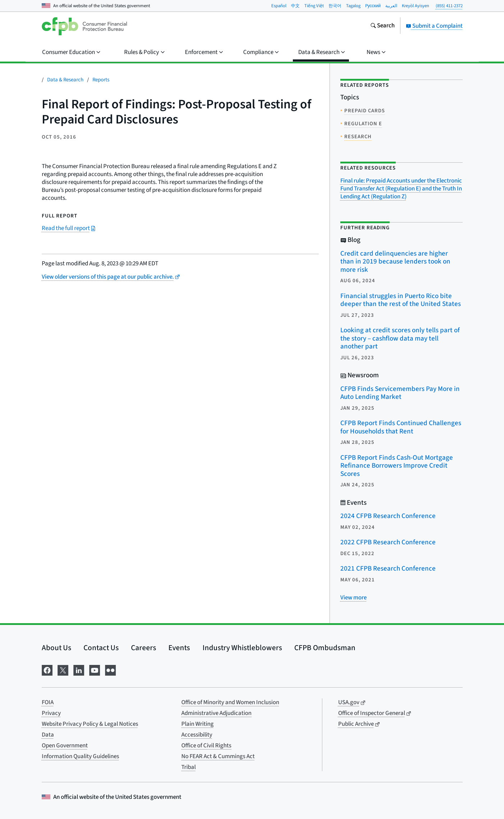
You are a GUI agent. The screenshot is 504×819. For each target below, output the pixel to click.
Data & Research (65, 80)
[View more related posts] (353, 598)
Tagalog (353, 6)
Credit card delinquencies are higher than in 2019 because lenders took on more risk (395, 262)
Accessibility (197, 735)
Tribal (189, 767)
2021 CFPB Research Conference (388, 569)
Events (179, 648)
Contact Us (101, 648)
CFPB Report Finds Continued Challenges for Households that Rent (401, 427)
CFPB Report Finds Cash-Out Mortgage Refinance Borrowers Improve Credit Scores (397, 466)
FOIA (48, 702)
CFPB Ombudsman (325, 648)
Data (48, 735)
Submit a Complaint (434, 26)
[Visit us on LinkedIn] (79, 669)
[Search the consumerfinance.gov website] (382, 26)
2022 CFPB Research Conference (388, 542)
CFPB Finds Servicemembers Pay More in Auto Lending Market (400, 393)
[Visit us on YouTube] (95, 669)
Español (279, 6)
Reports (101, 80)
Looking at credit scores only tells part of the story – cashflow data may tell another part (400, 338)
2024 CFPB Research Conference (388, 516)
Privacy (51, 713)
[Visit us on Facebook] (47, 669)
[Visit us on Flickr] (110, 669)
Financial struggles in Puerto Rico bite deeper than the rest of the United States (401, 300)
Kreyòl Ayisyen (416, 6)
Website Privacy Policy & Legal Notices (90, 724)
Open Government (65, 746)
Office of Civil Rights (206, 746)
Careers (144, 648)
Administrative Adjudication (216, 713)
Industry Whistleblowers (242, 648)
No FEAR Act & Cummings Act (218, 756)
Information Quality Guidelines (80, 756)
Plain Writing (197, 724)
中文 (295, 6)
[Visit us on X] (63, 669)
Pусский (373, 6)
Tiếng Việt (314, 6)
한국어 (335, 6)
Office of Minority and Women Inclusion (230, 702)
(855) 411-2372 (449, 6)
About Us (56, 648)
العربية (391, 6)
